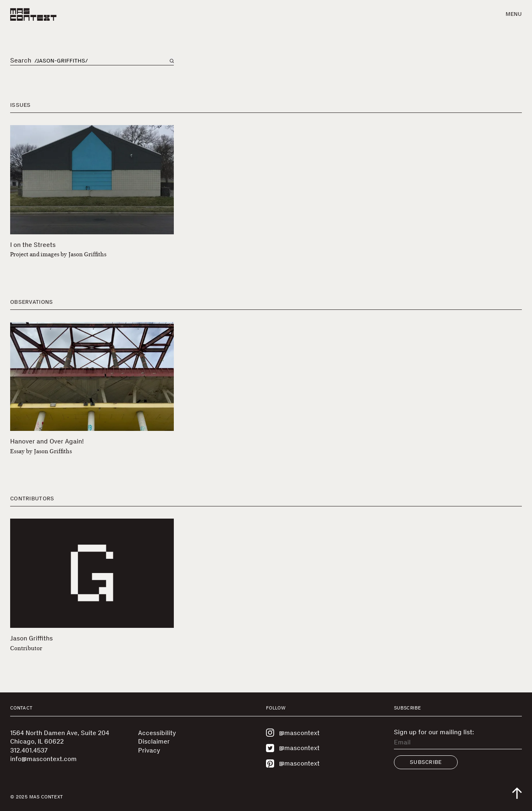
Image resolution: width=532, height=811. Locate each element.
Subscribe (426, 762)
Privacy (149, 750)
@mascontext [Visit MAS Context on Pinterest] (293, 763)
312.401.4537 (29, 750)
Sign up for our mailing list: (434, 732)
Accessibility (157, 733)
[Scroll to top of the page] (517, 793)
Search (21, 61)
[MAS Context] (33, 14)
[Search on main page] (172, 61)
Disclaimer (154, 741)
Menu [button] (514, 14)
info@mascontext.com (43, 759)
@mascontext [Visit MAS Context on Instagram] (293, 733)
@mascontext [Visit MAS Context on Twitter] (293, 748)
